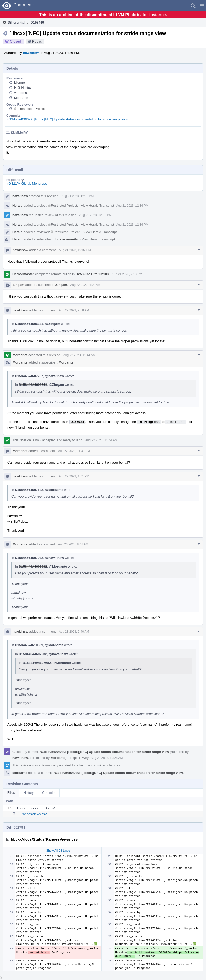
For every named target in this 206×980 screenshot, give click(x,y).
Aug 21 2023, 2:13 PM (127, 274)
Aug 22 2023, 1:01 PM (74, 476)
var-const (21, 93)
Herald (17, 206)
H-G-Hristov (23, 88)
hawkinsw (31, 53)
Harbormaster (23, 274)
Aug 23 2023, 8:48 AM (73, 544)
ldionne (19, 82)
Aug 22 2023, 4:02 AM (85, 285)
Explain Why (79, 758)
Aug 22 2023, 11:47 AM (74, 451)
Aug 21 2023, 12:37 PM (75, 250)
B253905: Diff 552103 (92, 274)
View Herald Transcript (98, 206)
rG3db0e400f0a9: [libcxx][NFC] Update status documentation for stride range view (68, 119)
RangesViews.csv (33, 814)
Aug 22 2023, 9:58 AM (74, 310)
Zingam (18, 285)
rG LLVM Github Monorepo (27, 184)
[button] (202, 6)
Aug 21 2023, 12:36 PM (77, 196)
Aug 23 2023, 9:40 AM (74, 632)
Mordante (21, 98)
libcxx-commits (66, 239)
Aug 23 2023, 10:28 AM (107, 758)
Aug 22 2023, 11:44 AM (79, 355)
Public (37, 41)
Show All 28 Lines (58, 851)
